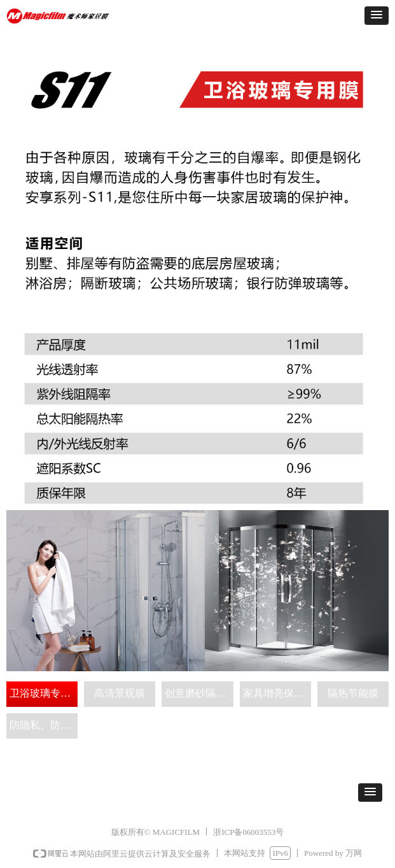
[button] (377, 16)
